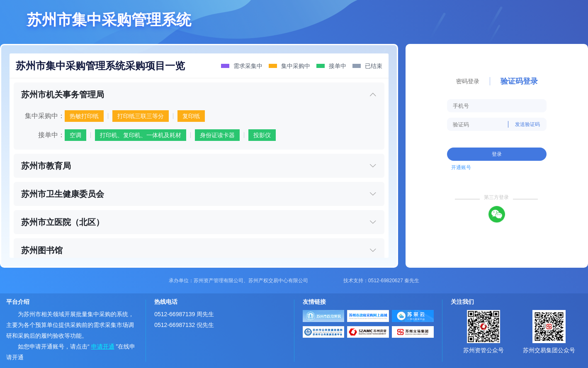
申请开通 (103, 346)
